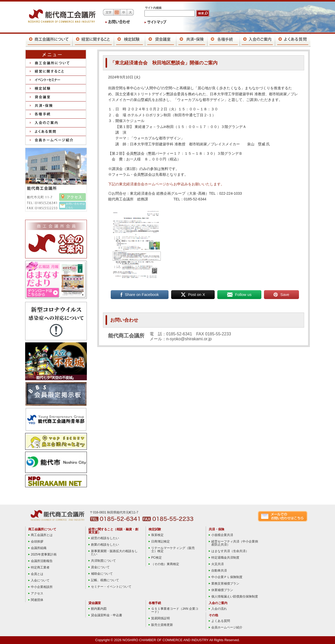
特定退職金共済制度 (225, 558)
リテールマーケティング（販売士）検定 (173, 550)
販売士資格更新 (162, 625)
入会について (40, 580)
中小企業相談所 (42, 587)
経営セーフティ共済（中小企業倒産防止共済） (235, 543)
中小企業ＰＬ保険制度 (227, 577)
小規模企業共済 (222, 535)
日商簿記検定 (160, 541)
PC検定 (156, 558)
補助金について (102, 574)
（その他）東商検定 (165, 564)
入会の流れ (219, 609)
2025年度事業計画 (44, 554)
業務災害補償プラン (225, 584)
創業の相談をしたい (105, 545)
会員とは (37, 574)
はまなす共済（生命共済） (230, 551)
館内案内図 (99, 609)
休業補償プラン (222, 590)
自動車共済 (219, 571)
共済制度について (103, 561)
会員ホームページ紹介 (227, 627)
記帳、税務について (105, 580)
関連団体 (37, 600)
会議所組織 (39, 548)
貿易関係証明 (160, 618)
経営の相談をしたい (105, 538)
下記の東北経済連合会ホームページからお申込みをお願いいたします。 (166, 184)
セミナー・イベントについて (111, 587)
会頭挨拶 (37, 541)
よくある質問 (221, 621)
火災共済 (218, 564)
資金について (100, 567)
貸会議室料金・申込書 (107, 615)
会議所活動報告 (42, 561)
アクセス (37, 593)
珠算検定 (157, 535)
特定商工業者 (40, 567)
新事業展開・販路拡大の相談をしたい (114, 553)
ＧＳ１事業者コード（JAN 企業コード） (175, 610)
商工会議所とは (42, 535)
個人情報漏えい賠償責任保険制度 (235, 596)
